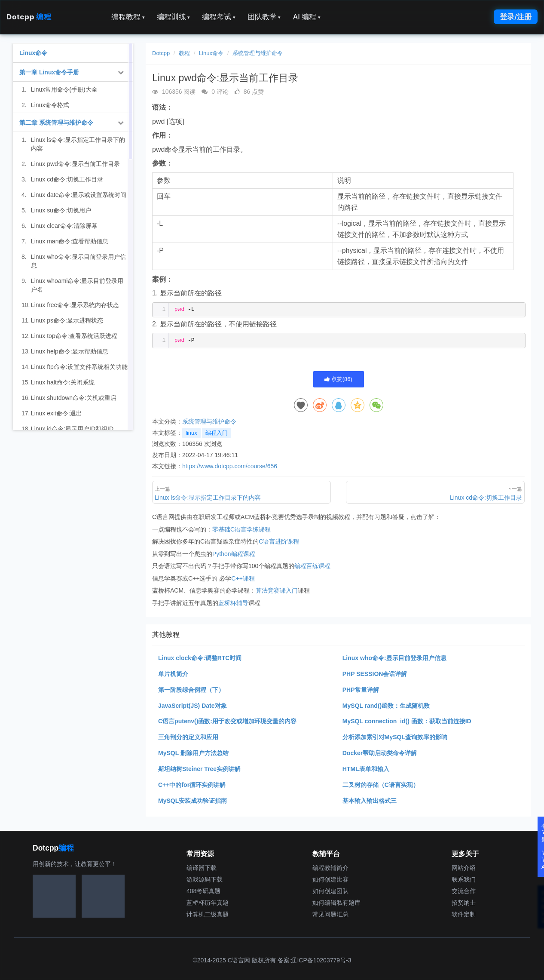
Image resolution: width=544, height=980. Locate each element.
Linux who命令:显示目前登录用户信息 (394, 658)
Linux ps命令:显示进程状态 (67, 320)
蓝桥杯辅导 (233, 603)
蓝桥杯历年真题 (208, 903)
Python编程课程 (234, 554)
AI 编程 (306, 17)
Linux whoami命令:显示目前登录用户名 (77, 285)
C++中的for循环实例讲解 (192, 785)
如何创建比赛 (330, 879)
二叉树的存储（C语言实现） (381, 785)
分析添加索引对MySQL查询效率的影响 (395, 737)
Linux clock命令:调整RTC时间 (200, 658)
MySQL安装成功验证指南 (193, 801)
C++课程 (243, 578)
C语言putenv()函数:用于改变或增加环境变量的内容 (227, 721)
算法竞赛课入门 (277, 590)
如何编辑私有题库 (336, 903)
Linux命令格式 (50, 105)
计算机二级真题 (208, 914)
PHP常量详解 (361, 690)
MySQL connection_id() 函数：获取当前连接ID (407, 721)
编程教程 (128, 17)
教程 (184, 53)
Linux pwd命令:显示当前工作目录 (75, 164)
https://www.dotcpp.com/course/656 (230, 466)
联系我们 (464, 879)
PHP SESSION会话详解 (375, 674)
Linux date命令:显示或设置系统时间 (79, 195)
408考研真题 (203, 891)
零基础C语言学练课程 (241, 529)
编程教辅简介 (330, 868)
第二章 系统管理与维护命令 (56, 123)
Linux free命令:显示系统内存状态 (75, 305)
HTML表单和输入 (366, 769)
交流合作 (464, 891)
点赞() (338, 379)
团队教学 (264, 17)
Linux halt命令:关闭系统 (63, 382)
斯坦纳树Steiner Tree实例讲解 (199, 769)
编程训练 (174, 17)
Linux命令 (211, 53)
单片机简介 (173, 674)
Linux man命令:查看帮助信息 (70, 241)
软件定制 (464, 914)
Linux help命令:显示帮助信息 (70, 351)
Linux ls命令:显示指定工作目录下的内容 (78, 144)
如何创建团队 (330, 891)
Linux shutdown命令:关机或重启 (74, 398)
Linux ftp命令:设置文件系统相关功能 (79, 367)
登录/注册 (516, 17)
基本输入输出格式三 (370, 801)
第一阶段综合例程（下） (191, 690)
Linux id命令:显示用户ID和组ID (72, 429)
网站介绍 (464, 868)
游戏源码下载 (205, 879)
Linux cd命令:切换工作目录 (67, 179)
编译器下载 (202, 868)
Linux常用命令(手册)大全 (64, 89)
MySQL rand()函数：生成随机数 (386, 706)
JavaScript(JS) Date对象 (193, 706)
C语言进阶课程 (279, 541)
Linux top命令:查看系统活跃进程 (74, 336)
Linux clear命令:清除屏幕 (64, 226)
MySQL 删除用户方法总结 (193, 753)
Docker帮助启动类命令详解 (380, 753)
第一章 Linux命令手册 (49, 72)
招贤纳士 (464, 903)
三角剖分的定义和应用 (188, 737)
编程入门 (217, 433)
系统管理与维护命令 (258, 53)
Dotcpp (29, 17)
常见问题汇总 (330, 914)
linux (191, 433)
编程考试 (219, 17)
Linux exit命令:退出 (57, 413)
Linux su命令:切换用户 (61, 210)
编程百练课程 (312, 566)
